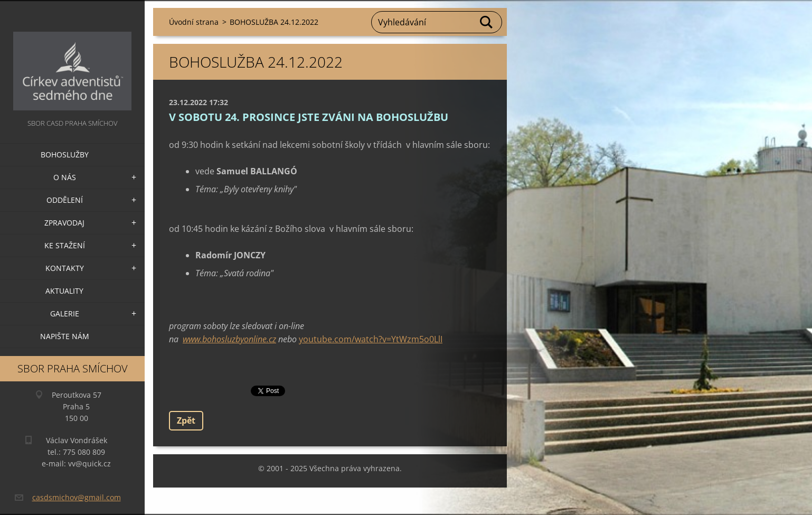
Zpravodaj (64, 223)
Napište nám (65, 336)
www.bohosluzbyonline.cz (229, 339)
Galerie (65, 313)
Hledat (487, 22)
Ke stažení (65, 245)
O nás (65, 177)
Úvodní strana (194, 22)
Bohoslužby (65, 154)
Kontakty (65, 268)
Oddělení (65, 200)
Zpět (186, 420)
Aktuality (64, 291)
